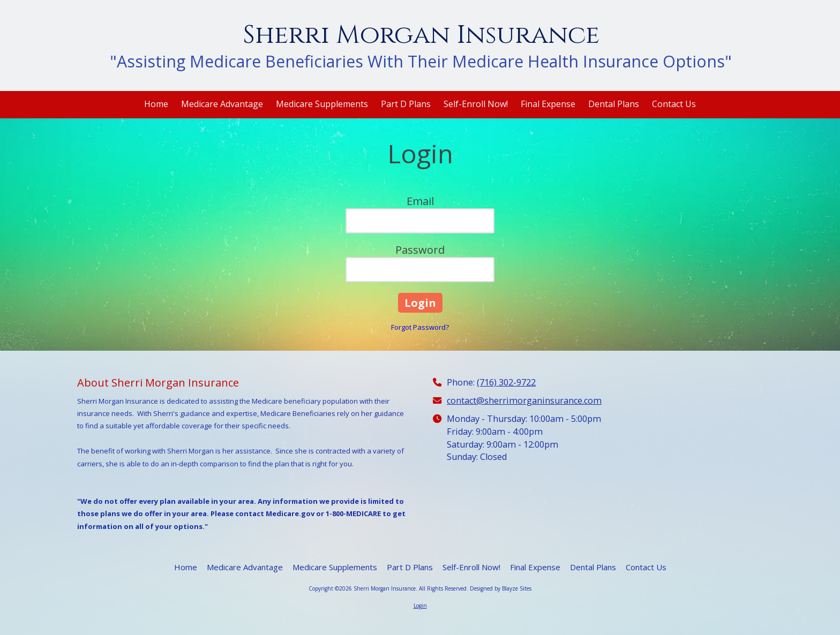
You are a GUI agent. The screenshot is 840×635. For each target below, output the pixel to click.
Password (420, 250)
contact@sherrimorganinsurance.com (524, 400)
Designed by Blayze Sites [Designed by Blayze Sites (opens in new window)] (501, 588)
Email (420, 201)
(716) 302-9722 (506, 382)
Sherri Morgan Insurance (421, 35)
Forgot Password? (420, 327)
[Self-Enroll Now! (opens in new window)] (476, 105)
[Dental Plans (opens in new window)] (614, 105)
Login (420, 606)
